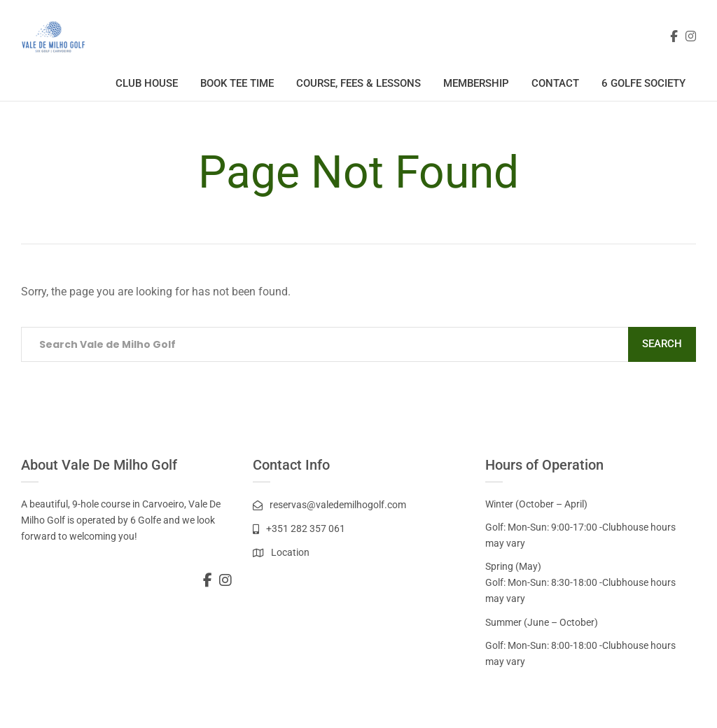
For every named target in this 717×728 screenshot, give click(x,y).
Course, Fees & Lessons (358, 83)
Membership (476, 83)
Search (662, 344)
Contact (555, 83)
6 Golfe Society (643, 83)
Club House (147, 83)
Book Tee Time (237, 83)
